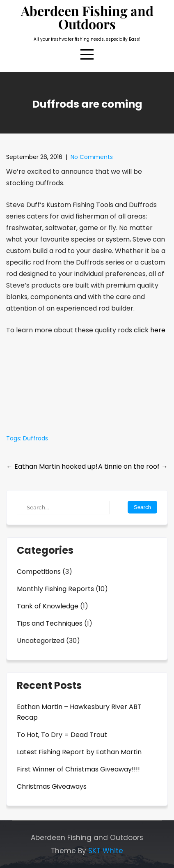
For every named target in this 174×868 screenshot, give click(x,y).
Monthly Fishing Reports (55, 589)
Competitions (39, 572)
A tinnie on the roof (133, 466)
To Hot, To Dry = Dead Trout (62, 735)
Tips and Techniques (50, 623)
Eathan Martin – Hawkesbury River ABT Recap (79, 712)
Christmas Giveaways (52, 786)
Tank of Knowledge (48, 606)
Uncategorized (41, 641)
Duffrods (35, 438)
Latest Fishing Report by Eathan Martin (79, 752)
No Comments (92, 157)
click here (150, 330)
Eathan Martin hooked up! (52, 466)
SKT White (106, 851)
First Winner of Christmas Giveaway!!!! (78, 769)
